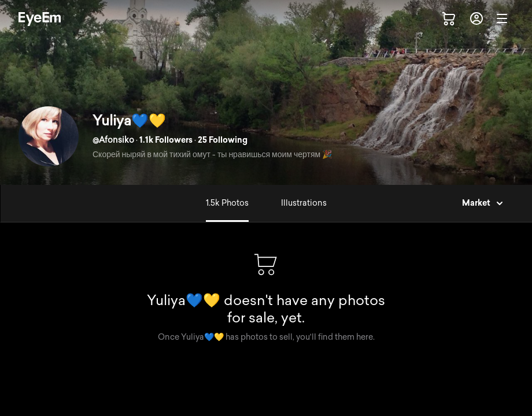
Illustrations (304, 203)
